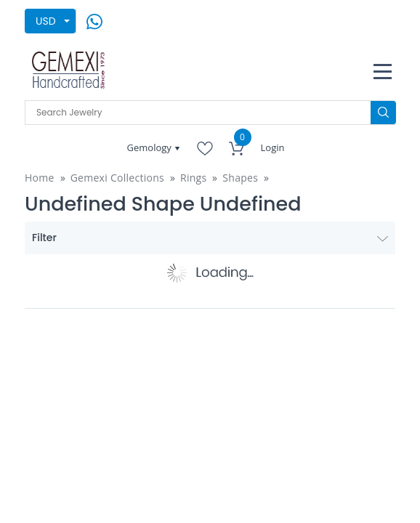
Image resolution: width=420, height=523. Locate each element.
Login (273, 147)
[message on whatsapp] (94, 20)
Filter (210, 238)
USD (46, 21)
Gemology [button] (151, 147)
